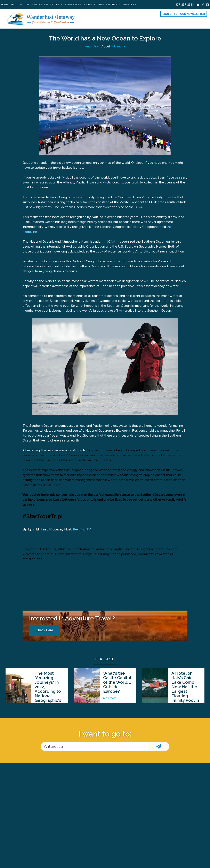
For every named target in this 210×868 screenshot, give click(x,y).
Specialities (52, 5)
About (15, 5)
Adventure (118, 46)
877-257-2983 (185, 5)
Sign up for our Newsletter (184, 14)
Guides (87, 5)
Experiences (73, 5)
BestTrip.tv (113, 5)
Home (5, 5)
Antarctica (92, 46)
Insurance (129, 5)
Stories (99, 5)
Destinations (33, 5)
